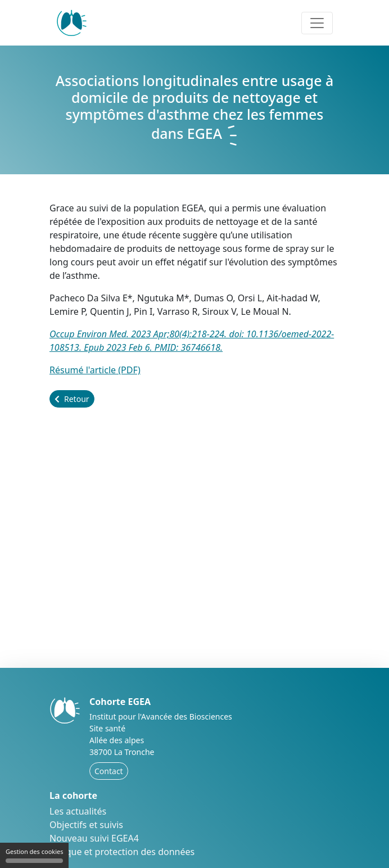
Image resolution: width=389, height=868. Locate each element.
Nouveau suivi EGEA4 (94, 838)
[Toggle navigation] (317, 23)
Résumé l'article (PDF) (95, 370)
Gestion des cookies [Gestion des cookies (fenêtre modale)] (34, 855)
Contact (109, 771)
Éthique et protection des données (122, 852)
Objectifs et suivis (86, 825)
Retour (72, 399)
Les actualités (78, 811)
